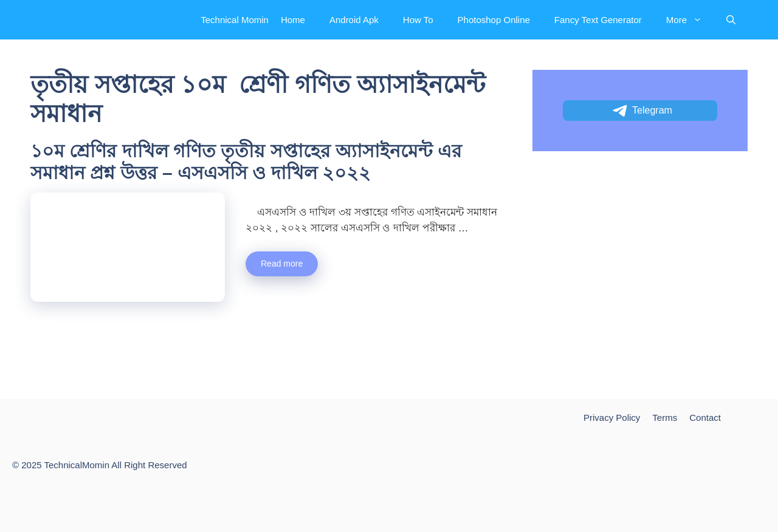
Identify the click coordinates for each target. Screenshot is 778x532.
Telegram (642, 111)
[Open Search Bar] (731, 20)
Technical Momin (235, 20)
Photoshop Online (494, 20)
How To (418, 20)
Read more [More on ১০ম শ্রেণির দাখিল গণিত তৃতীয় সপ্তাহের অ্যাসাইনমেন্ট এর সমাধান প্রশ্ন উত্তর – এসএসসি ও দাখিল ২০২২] (282, 264)
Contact (705, 418)
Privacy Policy (612, 418)
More (690, 20)
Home (293, 20)
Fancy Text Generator (598, 20)
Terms (665, 418)
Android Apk (354, 20)
